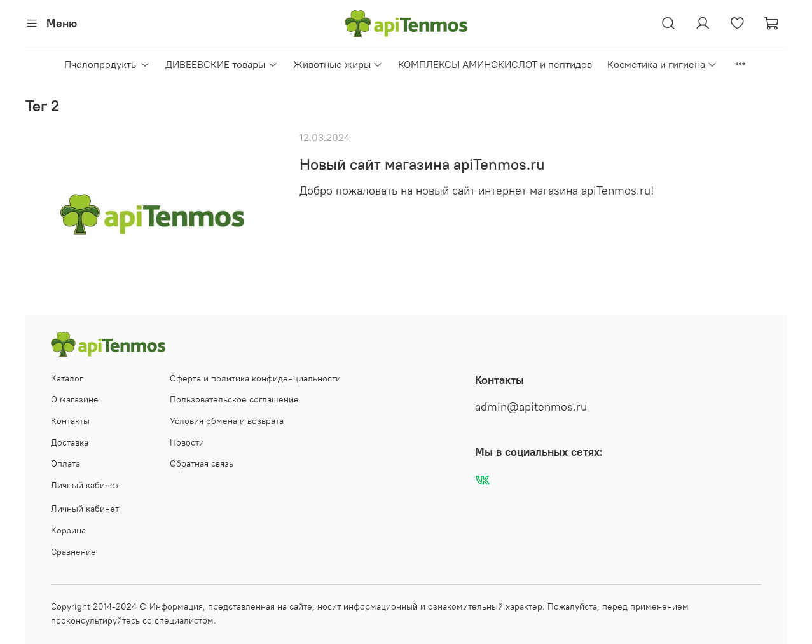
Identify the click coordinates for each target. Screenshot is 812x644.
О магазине (75, 399)
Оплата (65, 463)
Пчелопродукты (107, 64)
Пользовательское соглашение (234, 399)
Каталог (67, 378)
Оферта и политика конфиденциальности (255, 378)
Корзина (68, 530)
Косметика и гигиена (662, 64)
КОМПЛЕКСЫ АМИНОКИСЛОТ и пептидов (495, 64)
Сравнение (73, 552)
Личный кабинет (85, 485)
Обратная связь (202, 463)
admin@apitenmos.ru (531, 407)
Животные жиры (338, 64)
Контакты (70, 421)
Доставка (70, 442)
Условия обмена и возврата (227, 421)
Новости (187, 442)
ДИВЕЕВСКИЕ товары (221, 64)
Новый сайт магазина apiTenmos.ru (422, 164)
